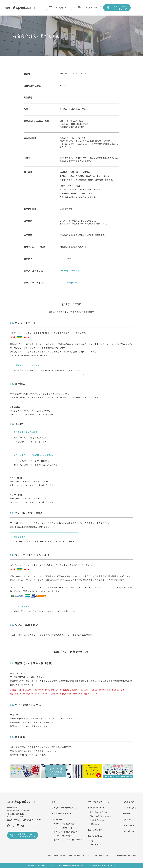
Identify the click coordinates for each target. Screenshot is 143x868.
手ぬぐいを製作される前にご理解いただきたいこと (66, 855)
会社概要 (127, 814)
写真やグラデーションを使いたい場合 (68, 840)
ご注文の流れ (57, 820)
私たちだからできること (62, 814)
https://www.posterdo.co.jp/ (72, 282)
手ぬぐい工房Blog (95, 836)
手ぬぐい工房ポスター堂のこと (64, 808)
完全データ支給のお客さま (64, 824)
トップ (55, 802)
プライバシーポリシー (101, 855)
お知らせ (127, 820)
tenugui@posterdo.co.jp (70, 271)
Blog (91, 840)
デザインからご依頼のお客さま (65, 832)
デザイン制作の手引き (64, 828)
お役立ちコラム (95, 844)
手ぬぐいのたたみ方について (100, 816)
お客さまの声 (129, 802)
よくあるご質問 (130, 808)
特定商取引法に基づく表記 (126, 855)
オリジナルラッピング (97, 808)
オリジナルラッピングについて (101, 812)
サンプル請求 (129, 826)
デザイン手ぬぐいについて (98, 802)
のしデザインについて (98, 820)
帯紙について (95, 824)
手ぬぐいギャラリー (96, 830)
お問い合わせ (129, 831)
